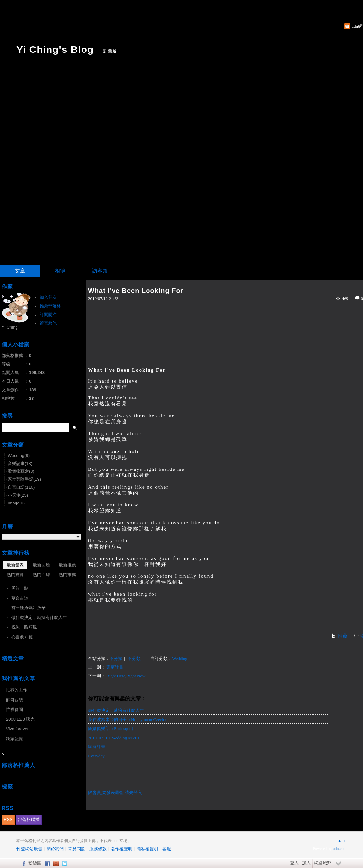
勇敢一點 (20, 588)
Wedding (180, 659)
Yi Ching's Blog (55, 49)
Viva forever (17, 729)
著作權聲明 (122, 849)
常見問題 (77, 849)
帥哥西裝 (15, 700)
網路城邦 (323, 863)
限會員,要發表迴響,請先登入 (115, 793)
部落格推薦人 (18, 765)
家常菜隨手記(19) (24, 479)
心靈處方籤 (22, 637)
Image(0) (16, 503)
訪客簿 (100, 271)
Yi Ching (10, 327)
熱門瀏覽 (15, 575)
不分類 (116, 659)
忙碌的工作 (17, 690)
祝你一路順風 (24, 627)
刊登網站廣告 (29, 849)
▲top (342, 841)
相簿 (60, 271)
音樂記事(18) (20, 463)
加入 (306, 863)
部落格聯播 (29, 820)
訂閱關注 (48, 314)
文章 (20, 271)
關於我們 (55, 849)
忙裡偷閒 (15, 709)
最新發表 (15, 565)
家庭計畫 (115, 667)
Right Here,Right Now (126, 676)
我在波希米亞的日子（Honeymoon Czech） (128, 720)
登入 (294, 863)
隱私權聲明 (147, 849)
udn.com (340, 849)
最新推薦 (67, 565)
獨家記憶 (15, 739)
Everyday (96, 756)
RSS (8, 820)
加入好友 (48, 297)
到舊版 (110, 51)
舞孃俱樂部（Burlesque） (112, 729)
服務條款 (98, 849)
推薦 (343, 636)
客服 (167, 849)
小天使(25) (18, 495)
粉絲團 (35, 863)
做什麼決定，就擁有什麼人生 (116, 710)
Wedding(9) (19, 455)
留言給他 (48, 323)
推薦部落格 (50, 306)
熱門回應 (41, 575)
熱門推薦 (67, 575)
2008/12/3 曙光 (20, 719)
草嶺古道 (20, 598)
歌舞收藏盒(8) (21, 471)
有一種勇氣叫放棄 (28, 608)
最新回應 (41, 565)
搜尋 (75, 427)
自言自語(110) (21, 487)
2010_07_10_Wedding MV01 (114, 738)
